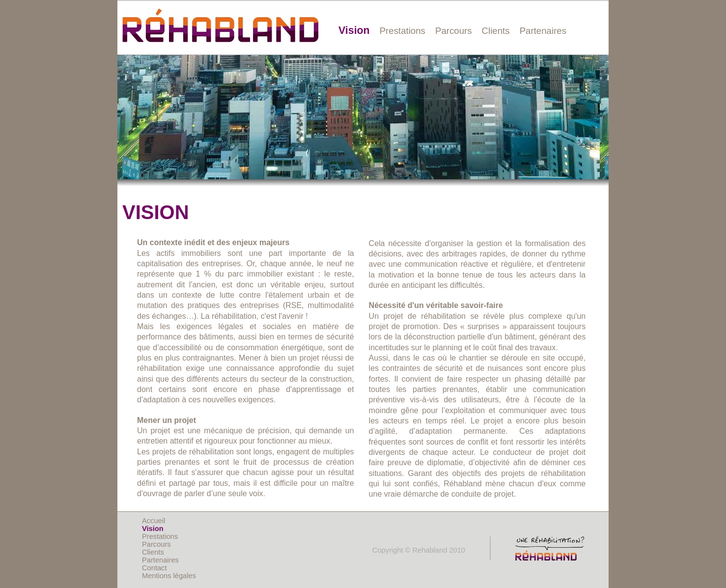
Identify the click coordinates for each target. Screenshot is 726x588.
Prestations (403, 31)
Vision (354, 30)
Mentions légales (169, 576)
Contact (154, 568)
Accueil (154, 521)
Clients (496, 31)
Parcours (454, 31)
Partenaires (543, 31)
